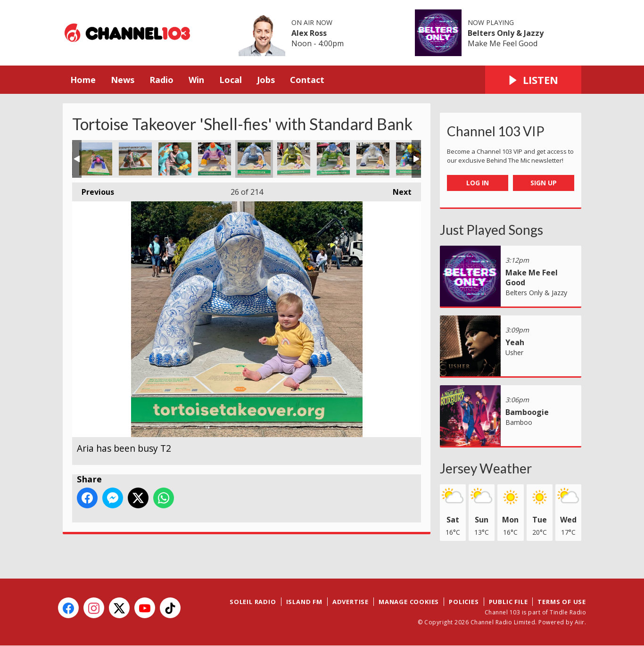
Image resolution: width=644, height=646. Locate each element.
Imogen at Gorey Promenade (135, 159)
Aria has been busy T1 (215, 159)
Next (397, 190)
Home (83, 80)
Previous (93, 190)
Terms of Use (562, 602)
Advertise (351, 602)
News (123, 80)
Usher (514, 352)
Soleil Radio (253, 602)
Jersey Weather (486, 468)
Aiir (580, 622)
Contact (307, 80)
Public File (508, 602)
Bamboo (519, 422)
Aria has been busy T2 (254, 159)
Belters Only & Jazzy (506, 33)
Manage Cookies (409, 602)
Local (231, 80)
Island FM (304, 602)
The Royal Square (373, 159)
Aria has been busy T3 (294, 159)
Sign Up (544, 183)
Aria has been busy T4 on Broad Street (333, 159)
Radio (161, 80)
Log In (478, 183)
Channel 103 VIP (496, 131)
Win (196, 80)
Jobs (266, 80)
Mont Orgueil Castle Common (96, 159)
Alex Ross (309, 33)
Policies (464, 602)
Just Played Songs (491, 230)
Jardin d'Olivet (175, 159)
